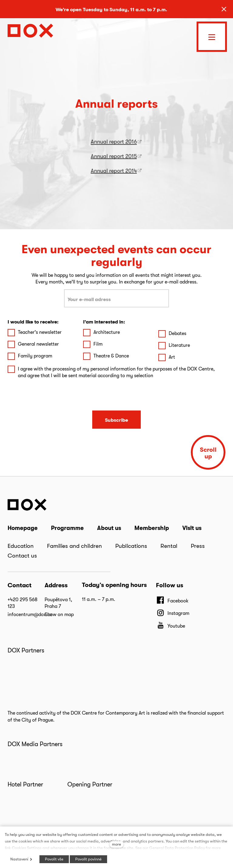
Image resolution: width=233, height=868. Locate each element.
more (116, 844)
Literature (179, 345)
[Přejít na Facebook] (172, 601)
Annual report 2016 (114, 148)
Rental (169, 546)
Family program (35, 356)
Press (198, 546)
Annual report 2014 (114, 178)
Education (21, 546)
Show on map (59, 614)
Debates (177, 333)
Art (172, 357)
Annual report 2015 (114, 163)
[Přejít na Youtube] (171, 626)
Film (98, 344)
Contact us (22, 555)
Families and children (74, 546)
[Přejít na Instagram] (173, 613)
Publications (131, 546)
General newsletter (38, 344)
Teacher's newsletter (40, 332)
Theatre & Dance (111, 356)
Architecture (107, 332)
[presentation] (116, 395)
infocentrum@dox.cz (30, 614)
